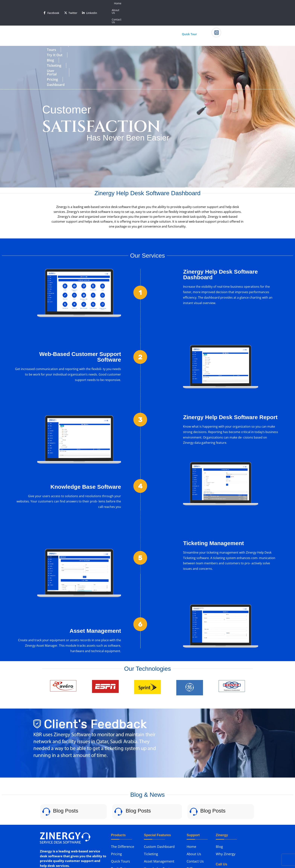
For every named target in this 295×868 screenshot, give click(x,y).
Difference (55, 26)
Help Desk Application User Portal (161, 831)
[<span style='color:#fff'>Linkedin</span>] (83, 3)
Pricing (191, 26)
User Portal (167, 26)
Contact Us (242, 3)
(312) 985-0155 (226, 837)
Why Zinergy (226, 795)
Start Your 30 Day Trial (143, 15)
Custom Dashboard (159, 788)
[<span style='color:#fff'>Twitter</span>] (66, 3)
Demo (191, 824)
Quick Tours (121, 802)
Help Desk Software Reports (159, 819)
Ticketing (141, 26)
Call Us (226, 12)
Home (209, 3)
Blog (121, 26)
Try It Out (100, 26)
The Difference (123, 788)
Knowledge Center (158, 810)
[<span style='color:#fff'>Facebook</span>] (45, 3)
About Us (224, 3)
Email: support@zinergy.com (61, 836)
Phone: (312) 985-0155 (56, 828)
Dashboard (215, 26)
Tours (78, 26)
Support (193, 817)
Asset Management (159, 802)
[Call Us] (216, 14)
